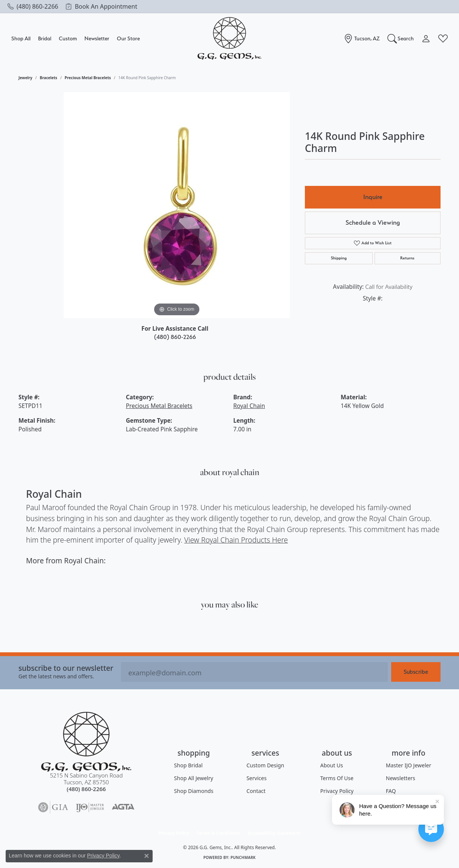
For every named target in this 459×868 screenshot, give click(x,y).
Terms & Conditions (219, 833)
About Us (332, 765)
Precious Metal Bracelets (88, 78)
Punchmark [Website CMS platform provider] (243, 857)
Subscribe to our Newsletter (66, 668)
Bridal (45, 38)
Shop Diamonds (194, 791)
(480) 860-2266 (175, 337)
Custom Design (265, 765)
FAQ (391, 791)
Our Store (128, 38)
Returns (407, 258)
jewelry (25, 78)
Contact (256, 791)
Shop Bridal (188, 765)
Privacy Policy (337, 791)
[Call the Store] (86, 789)
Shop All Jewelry (194, 778)
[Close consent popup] (147, 856)
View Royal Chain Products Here (236, 540)
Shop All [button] (21, 38)
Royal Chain (249, 406)
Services (256, 778)
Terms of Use (337, 778)
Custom (68, 38)
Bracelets (49, 78)
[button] (401, 38)
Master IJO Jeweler (409, 765)
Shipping (339, 258)
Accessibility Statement (274, 833)
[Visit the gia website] (53, 807)
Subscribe (416, 672)
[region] (177, 205)
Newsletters (401, 778)
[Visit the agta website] (123, 807)
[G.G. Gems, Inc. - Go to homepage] (86, 742)
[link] (33, 6)
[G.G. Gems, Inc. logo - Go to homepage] (229, 39)
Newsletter (97, 38)
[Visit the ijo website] (90, 807)
